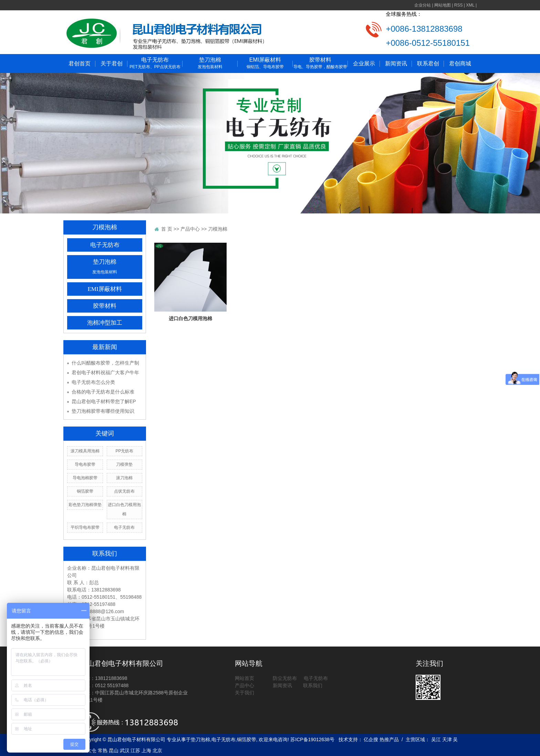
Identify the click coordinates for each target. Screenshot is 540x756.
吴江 (436, 739)
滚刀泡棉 (124, 478)
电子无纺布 (155, 64)
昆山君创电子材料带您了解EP (104, 401)
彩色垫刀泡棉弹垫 (85, 505)
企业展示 (364, 64)
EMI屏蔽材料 (265, 64)
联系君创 (428, 64)
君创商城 (460, 64)
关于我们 (245, 693)
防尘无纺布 (285, 678)
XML (470, 5)
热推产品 (389, 739)
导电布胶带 (85, 464)
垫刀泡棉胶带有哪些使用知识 (103, 411)
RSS (459, 5)
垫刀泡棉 (210, 64)
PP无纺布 (124, 451)
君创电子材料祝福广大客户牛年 (105, 372)
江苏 (135, 750)
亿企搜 (372, 739)
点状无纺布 (124, 491)
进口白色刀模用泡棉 (190, 318)
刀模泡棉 (218, 229)
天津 (447, 739)
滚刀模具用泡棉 (85, 451)
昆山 (114, 750)
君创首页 (80, 64)
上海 (146, 750)
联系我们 (312, 685)
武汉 (125, 750)
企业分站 (423, 5)
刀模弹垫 (124, 464)
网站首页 (245, 678)
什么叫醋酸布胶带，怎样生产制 (105, 363)
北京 (157, 750)
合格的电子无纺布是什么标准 (103, 392)
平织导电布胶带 (85, 527)
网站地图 (443, 5)
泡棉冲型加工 (105, 323)
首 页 (167, 229)
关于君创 (112, 64)
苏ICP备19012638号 (312, 739)
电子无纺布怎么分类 (93, 382)
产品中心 (190, 229)
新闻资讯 (396, 64)
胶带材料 (320, 64)
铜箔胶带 (85, 491)
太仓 (92, 750)
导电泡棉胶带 (85, 478)
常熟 (103, 750)
